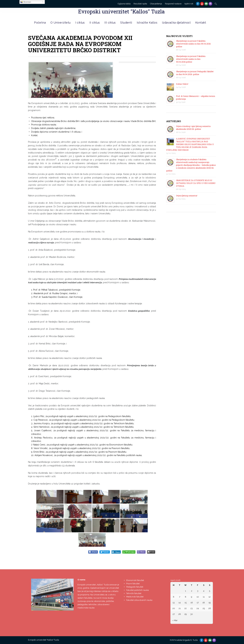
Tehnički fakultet (134, 593)
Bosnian (26, 2)
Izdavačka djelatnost (176, 23)
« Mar (175, 620)
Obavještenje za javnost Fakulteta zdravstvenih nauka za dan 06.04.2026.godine (191, 59)
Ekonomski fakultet (135, 580)
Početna (40, 23)
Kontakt (201, 23)
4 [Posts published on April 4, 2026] (204, 591)
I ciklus (80, 23)
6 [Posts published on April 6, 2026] (174, 597)
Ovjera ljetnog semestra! (187, 196)
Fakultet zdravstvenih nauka (139, 600)
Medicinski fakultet (135, 597)
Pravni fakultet (133, 584)
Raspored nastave (173, 4)
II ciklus (95, 23)
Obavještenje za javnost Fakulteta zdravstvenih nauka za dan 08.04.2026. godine (194, 44)
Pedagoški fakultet (135, 587)
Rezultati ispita (140, 4)
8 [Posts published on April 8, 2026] (186, 597)
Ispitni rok (189, 4)
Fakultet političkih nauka (137, 590)
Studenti (126, 23)
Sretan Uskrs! (182, 84)
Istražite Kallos (147, 23)
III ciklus (110, 23)
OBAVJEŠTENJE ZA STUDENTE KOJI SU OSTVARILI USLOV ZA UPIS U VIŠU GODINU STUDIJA (196, 183)
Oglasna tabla (124, 4)
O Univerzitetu (61, 23)
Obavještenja (156, 4)
